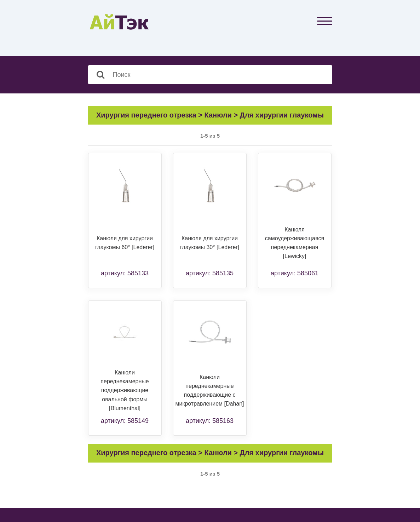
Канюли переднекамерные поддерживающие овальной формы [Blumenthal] (125, 390)
